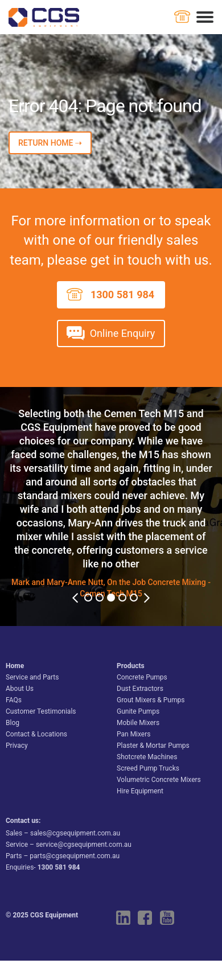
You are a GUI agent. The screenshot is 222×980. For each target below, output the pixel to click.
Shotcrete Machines (147, 757)
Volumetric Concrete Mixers (159, 780)
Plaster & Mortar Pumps (153, 746)
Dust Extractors (140, 689)
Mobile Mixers (138, 723)
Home (15, 666)
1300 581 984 (122, 295)
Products (131, 666)
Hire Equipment (140, 791)
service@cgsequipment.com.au (84, 845)
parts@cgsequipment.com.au (75, 856)
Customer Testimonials (41, 711)
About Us (20, 689)
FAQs (14, 700)
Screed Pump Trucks (148, 768)
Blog (13, 723)
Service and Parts (32, 677)
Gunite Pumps (138, 711)
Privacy (17, 746)
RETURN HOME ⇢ (50, 143)
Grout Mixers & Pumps (151, 700)
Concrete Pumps (142, 677)
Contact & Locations (36, 734)
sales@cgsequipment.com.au (75, 833)
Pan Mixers (134, 734)
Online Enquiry (123, 333)
